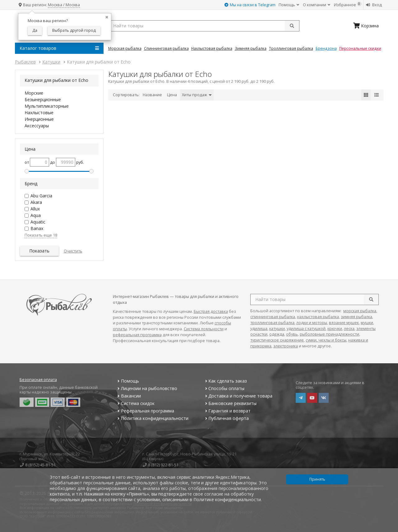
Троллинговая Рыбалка (291, 48)
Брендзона (326, 48)
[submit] (292, 26)
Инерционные (39, 119)
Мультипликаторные (47, 106)
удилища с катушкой (306, 329)
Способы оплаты (224, 388)
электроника (286, 346)
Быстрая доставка (211, 311)
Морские (34, 93)
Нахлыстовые (39, 113)
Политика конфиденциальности (152, 418)
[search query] (204, 26)
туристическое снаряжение (277, 340)
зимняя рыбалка (356, 317)
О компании (317, 5)
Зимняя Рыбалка (251, 48)
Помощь (289, 5)
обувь (292, 334)
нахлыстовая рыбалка (318, 317)
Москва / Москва (64, 5)
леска (349, 329)
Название (152, 95)
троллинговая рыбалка (272, 323)
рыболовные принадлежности (329, 334)
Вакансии (129, 396)
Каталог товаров (59, 48)
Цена (172, 95)
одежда (277, 334)
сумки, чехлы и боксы (326, 340)
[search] (371, 299)
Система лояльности (204, 329)
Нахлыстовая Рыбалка (212, 48)
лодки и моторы (312, 323)
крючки (335, 329)
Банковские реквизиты (230, 403)
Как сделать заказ (225, 381)
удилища (259, 329)
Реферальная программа (145, 411)
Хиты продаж (197, 95)
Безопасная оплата (38, 380)
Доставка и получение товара (238, 396)
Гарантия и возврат (227, 411)
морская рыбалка (360, 311)
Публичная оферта (226, 418)
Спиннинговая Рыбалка (166, 48)
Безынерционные (43, 99)
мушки (367, 323)
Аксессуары (37, 126)
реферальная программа (137, 335)
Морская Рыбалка (125, 48)
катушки (277, 329)
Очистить (73, 251)
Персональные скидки (360, 48)
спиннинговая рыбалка (273, 317)
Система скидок (135, 403)
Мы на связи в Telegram (250, 5)
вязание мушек (344, 323)
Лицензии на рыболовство (147, 388)
